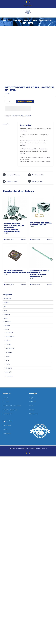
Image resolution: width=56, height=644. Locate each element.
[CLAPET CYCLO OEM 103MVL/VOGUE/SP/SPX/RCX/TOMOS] (15, 256)
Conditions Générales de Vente (13, 406)
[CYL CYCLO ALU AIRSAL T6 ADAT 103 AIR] (41, 208)
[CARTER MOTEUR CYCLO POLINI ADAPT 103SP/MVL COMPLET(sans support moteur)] (15, 208)
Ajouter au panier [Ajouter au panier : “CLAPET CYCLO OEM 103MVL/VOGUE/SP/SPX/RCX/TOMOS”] (9, 285)
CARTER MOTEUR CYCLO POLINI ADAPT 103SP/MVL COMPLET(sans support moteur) (14, 228)
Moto (5, 310)
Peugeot (28, 116)
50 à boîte (33, 402)
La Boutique (7, 433)
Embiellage (9, 352)
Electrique (8, 321)
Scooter (33, 410)
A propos (6, 402)
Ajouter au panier (25, 102)
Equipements (34, 414)
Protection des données (10, 410)
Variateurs (9, 368)
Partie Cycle (8, 372)
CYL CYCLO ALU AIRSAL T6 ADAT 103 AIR (41, 224)
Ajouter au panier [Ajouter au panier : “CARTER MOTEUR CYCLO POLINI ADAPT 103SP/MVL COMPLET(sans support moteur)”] (9, 239)
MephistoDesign (43, 448)
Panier (5, 429)
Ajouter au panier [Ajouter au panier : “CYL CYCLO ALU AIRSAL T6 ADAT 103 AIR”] (36, 239)
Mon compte (7, 425)
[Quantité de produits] (9, 102)
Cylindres (8, 344)
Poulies (8, 364)
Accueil (6, 398)
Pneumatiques (9, 376)
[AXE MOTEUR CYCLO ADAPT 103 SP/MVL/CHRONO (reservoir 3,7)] (41, 256)
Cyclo (32, 398)
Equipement (7, 299)
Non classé (7, 314)
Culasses (8, 340)
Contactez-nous (8, 414)
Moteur (23, 116)
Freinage (7, 325)
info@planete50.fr (28, 6)
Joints (7, 360)
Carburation (9, 332)
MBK (5, 307)
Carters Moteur (10, 336)
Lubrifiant (6, 302)
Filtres (7, 356)
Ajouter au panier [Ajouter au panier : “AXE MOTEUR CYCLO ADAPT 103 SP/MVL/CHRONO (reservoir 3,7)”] (36, 285)
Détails (24, 239)
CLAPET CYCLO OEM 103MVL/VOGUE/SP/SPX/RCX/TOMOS (21, 272)
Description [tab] (6, 124)
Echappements (16, 116)
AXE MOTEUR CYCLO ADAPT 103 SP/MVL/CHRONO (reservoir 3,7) (40, 274)
